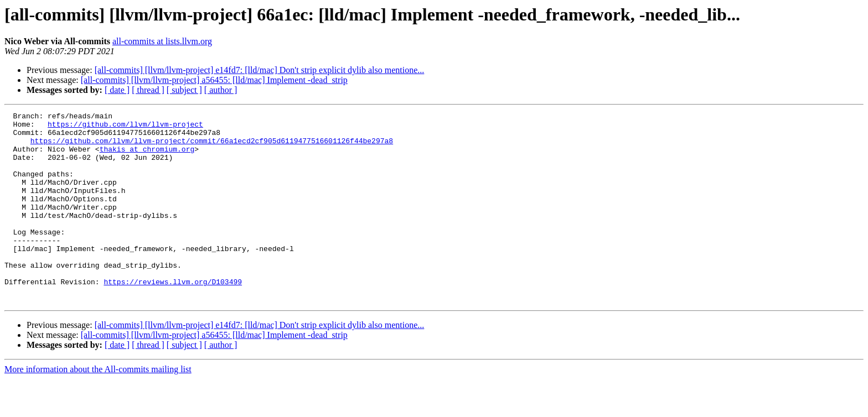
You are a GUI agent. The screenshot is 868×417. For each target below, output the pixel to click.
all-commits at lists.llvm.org (162, 41)
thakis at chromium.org (147, 157)
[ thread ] (148, 90)
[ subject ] (184, 90)
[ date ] (117, 90)
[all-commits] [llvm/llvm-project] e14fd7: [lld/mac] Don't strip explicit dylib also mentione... (260, 70)
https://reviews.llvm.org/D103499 (173, 316)
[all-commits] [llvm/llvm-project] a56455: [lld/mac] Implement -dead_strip (214, 80)
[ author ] (221, 90)
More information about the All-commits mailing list (98, 407)
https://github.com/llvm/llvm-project (125, 127)
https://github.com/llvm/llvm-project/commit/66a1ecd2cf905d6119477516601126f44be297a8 (212, 147)
